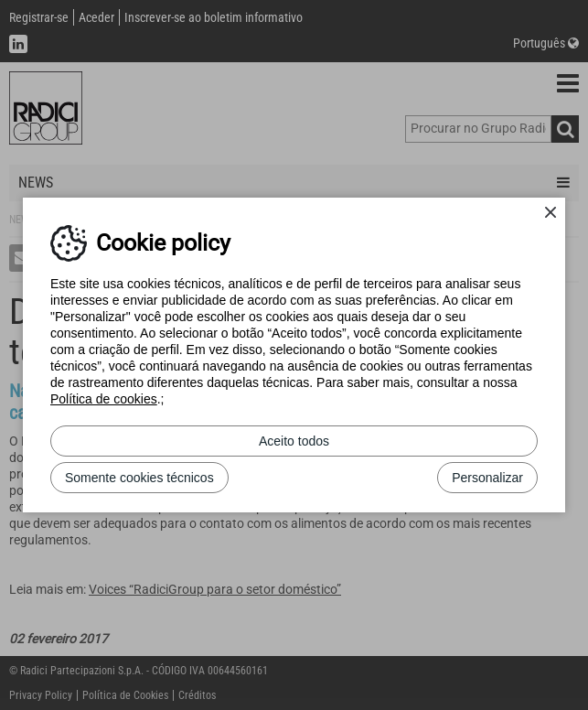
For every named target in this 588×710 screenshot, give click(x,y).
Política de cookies (104, 399)
